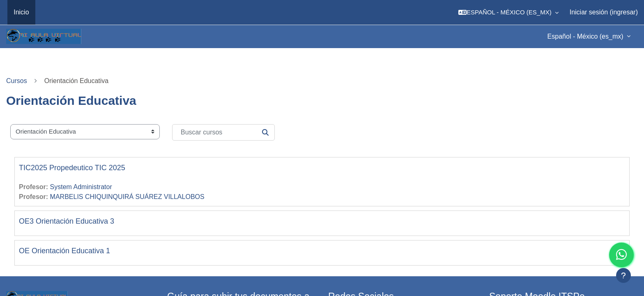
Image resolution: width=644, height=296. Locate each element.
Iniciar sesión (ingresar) (604, 12)
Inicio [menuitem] (21, 12)
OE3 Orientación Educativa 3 (67, 221)
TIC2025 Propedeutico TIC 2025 (72, 168)
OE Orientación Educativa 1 (64, 251)
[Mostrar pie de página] (623, 275)
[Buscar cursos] (223, 132)
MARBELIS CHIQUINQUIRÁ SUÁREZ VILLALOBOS (127, 197)
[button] (509, 12)
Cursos (17, 81)
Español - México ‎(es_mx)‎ (586, 36)
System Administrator (81, 187)
